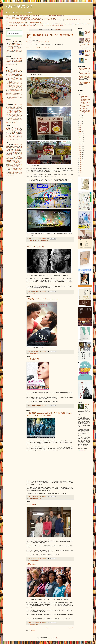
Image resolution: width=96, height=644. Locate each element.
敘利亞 (14, 19)
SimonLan (17, 157)
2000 (81, 170)
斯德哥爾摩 (19, 92)
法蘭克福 (71, 20)
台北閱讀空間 (27, 17)
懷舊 (41, 24)
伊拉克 (10, 122)
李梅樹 (14, 168)
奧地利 (9, 110)
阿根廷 (9, 121)
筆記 (16, 46)
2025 (81, 121)
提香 (8, 164)
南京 (11, 95)
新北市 (15, 70)
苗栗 (18, 136)
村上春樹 (9, 167)
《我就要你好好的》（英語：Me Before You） (43, 299)
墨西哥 (18, 120)
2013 (81, 145)
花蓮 (17, 134)
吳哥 (24, 20)
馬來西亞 (12, 118)
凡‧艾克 (11, 170)
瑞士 (35, 353)
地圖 (43, 16)
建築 (16, 42)
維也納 (55, 20)
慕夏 (43, 25)
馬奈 (31, 25)
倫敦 (46, 20)
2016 (81, 139)
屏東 (10, 135)
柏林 (62, 20)
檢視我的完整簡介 (82, 450)
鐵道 (30, 24)
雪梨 (12, 99)
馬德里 (75, 20)
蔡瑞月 (14, 155)
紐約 (87, 20)
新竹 (21, 131)
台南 (32, 23)
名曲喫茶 (17, 24)
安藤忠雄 (16, 153)
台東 (34, 23)
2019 (81, 133)
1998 (81, 172)
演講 (21, 16)
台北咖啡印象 (9, 63)
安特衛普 (18, 95)
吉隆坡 (14, 95)
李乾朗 (7, 171)
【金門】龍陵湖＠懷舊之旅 (87, 33)
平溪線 (22, 23)
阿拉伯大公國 (18, 117)
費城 (21, 84)
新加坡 (18, 91)
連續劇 (74, 24)
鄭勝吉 (16, 159)
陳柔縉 (14, 172)
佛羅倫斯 (43, 20)
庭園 (32, 24)
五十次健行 (17, 47)
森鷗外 (17, 171)
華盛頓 (12, 96)
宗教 (60, 24)
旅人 (54, 24)
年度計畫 (35, 16)
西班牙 (21, 109)
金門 (36, 23)
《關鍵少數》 (31, 564)
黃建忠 (21, 159)
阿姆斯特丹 (20, 89)
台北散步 (27, 24)
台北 (7, 23)
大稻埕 (10, 23)
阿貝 (14, 149)
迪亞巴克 (16, 87)
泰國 (10, 116)
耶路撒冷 (17, 85)
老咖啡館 (13, 24)
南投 (14, 136)
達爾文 (13, 166)
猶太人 (13, 160)
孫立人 (21, 163)
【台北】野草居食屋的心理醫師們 (85, 100)
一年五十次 (17, 51)
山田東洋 (10, 168)
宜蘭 (7, 131)
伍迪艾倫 (70, 24)
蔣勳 (12, 175)
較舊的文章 (71, 628)
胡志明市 (8, 99)
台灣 (7, 104)
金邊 (20, 87)
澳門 (21, 82)
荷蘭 (13, 117)
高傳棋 (15, 162)
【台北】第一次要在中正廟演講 (85, 103)
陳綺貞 (17, 166)
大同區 (14, 23)
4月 (81, 95)
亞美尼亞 (29, 19)
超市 (47, 241)
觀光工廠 (77, 24)
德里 (18, 84)
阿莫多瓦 (8, 157)
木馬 (21, 148)
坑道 (34, 24)
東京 (12, 20)
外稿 (18, 16)
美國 (34, 499)
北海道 (48, 19)
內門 (8, 139)
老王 (18, 164)
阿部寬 (9, 155)
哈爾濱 (14, 97)
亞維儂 (8, 91)
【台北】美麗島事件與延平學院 (85, 97)
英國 (15, 106)
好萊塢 (31, 499)
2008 (81, 155)
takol (21, 166)
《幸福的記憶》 (32, 505)
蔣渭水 (7, 151)
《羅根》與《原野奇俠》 (36, 247)
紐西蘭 (14, 122)
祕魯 (51, 19)
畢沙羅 (10, 172)
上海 (9, 20)
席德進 (9, 175)
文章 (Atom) (32, 630)
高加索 (25, 19)
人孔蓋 (16, 50)
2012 (81, 147)
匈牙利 (16, 118)
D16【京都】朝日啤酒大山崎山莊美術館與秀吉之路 (85, 112)
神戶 (21, 20)
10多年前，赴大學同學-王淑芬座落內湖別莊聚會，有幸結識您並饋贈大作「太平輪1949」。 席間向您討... (85, 76)
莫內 (34, 25)
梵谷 (40, 25)
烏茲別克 (14, 121)
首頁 (63, 16)
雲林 (14, 84)
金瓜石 (26, 23)
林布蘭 (19, 168)
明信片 (63, 24)
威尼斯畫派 (86, 24)
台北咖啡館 (8, 24)
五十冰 (13, 53)
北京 (7, 20)
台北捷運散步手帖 (17, 63)
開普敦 (15, 96)
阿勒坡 (15, 89)
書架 (15, 43)
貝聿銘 (8, 166)
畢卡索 (50, 25)
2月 (81, 117)
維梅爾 (10, 162)
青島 (19, 96)
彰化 (10, 138)
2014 (81, 143)
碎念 (10, 43)
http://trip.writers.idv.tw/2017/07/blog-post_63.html (38, 48)
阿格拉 (9, 85)
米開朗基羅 (11, 25)
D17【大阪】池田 (84, 108)
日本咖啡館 (22, 24)
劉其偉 (15, 170)
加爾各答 (7, 95)
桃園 (13, 132)
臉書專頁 (59, 16)
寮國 (20, 114)
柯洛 (21, 172)
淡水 (9, 134)
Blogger (58, 638)
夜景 (7, 47)
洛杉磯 (7, 93)
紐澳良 (11, 93)
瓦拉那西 (9, 84)
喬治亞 (7, 118)
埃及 (14, 120)
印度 (33, 19)
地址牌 (19, 45)
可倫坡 (10, 97)
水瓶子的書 (8, 17)
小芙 (21, 153)
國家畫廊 (50, 20)
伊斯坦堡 (28, 20)
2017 (81, 137)
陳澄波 (58, 25)
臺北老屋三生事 (15, 17)
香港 (19, 80)
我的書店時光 (8, 64)
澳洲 (20, 118)
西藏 (14, 116)
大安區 (19, 23)
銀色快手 (16, 174)
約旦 (13, 85)
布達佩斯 (13, 88)
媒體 (27, 16)
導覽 (24, 16)
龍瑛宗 (62, 25)
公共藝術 (57, 24)
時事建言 (10, 60)
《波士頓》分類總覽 (84, 48)
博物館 (81, 24)
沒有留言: (44, 239)
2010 (81, 151)
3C (20, 46)
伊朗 (21, 19)
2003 (81, 164)
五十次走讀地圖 (9, 46)
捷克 (14, 107)
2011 (81, 149)
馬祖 (38, 23)
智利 (54, 19)
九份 (30, 23)
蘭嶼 (16, 139)
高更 (37, 25)
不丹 (36, 19)
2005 (81, 161)
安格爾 (20, 170)
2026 (81, 93)
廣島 (9, 77)
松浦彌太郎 (12, 171)
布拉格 (59, 20)
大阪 (31, 241)
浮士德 (8, 174)
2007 (81, 157)
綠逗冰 (39, 16)
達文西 (18, 167)
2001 (81, 168)
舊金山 (15, 93)
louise (11, 156)
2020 (81, 131)
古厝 (39, 24)
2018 (81, 135)
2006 (81, 159)
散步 (7, 59)
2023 (81, 125)
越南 (6, 120)
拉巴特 (21, 97)
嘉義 (10, 136)
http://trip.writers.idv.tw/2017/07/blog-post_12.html (38, 42)
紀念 (21, 43)
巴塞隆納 (80, 20)
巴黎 (32, 20)
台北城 (11, 131)
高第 (13, 157)
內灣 (14, 139)
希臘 (11, 111)
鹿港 (17, 138)
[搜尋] (15, 33)
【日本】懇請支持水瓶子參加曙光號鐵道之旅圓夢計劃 (87, 53)
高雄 (17, 132)
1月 (81, 119)
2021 (81, 129)
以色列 (7, 19)
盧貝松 (18, 160)
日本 (33, 241)
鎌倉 (17, 78)
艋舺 (18, 135)
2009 (81, 153)
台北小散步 (14, 64)
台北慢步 (21, 17)
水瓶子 (15, 16)
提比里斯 (13, 92)
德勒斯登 (66, 20)
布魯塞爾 (13, 91)
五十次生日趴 (10, 49)
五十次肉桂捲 (18, 49)
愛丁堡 (17, 97)
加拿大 (10, 120)
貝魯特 (10, 89)
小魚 (17, 146)
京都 (15, 20)
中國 (9, 107)
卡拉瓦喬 (20, 25)
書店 (45, 24)
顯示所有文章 (58, 30)
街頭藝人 (51, 24)
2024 (81, 123)
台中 (21, 73)
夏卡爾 (46, 25)
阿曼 (10, 19)
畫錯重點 (44, 241)
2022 (81, 127)
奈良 (18, 20)
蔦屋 (12, 50)
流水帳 (30, 16)
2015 (81, 141)
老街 (37, 24)
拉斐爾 (16, 25)
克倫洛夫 (7, 88)
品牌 (48, 24)
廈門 (17, 88)
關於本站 (10, 16)
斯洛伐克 (40, 19)
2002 (81, 166)
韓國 (18, 116)
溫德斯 (8, 160)
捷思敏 (16, 152)
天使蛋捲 (17, 151)
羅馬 (35, 20)
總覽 (7, 16)
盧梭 (12, 174)
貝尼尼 (13, 167)
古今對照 (7, 50)
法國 (10, 106)
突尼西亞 (19, 121)
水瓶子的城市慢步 (19, 6)
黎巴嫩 (18, 19)
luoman (49, 638)
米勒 (28, 25)
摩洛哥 (44, 19)
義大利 (21, 106)
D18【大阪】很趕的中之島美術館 (85, 106)
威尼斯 (38, 20)
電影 (66, 24)
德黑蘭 (11, 87)
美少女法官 (13, 164)
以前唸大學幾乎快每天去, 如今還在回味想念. (85, 83)
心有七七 (16, 145)
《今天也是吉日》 (33, 359)
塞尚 (18, 172)
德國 (18, 107)
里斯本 (84, 20)
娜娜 (15, 156)
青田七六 (46, 16)
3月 (81, 115)
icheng (7, 163)
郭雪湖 (54, 25)
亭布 (9, 92)
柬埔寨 (11, 109)
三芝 (11, 139)
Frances (7, 156)
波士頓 (7, 78)
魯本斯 (25, 25)
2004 (81, 163)
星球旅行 (54, 16)
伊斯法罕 (20, 93)
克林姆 (11, 163)
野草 (50, 16)
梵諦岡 (15, 114)
